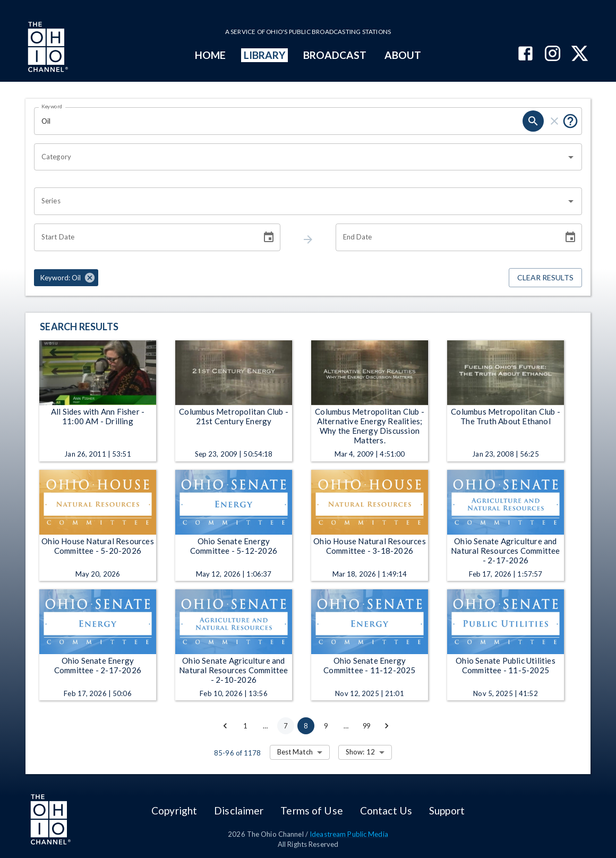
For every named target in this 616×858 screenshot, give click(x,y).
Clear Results (545, 278)
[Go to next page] (387, 726)
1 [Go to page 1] (245, 726)
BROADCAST (335, 55)
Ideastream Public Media (349, 834)
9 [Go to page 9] (326, 726)
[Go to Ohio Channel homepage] (47, 48)
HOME (210, 55)
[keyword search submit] (533, 121)
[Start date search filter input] (144, 237)
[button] (66, 278)
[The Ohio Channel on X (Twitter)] (580, 54)
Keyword (52, 106)
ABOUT (403, 55)
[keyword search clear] (554, 121)
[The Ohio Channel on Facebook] (525, 54)
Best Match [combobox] (295, 752)
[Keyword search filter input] (278, 121)
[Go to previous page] (225, 726)
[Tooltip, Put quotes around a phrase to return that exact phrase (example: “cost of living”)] (570, 121)
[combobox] (300, 157)
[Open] (571, 157)
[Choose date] (269, 237)
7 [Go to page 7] (286, 726)
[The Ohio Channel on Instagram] (553, 54)
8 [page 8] (306, 726)
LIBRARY (265, 55)
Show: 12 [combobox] (360, 752)
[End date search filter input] (446, 237)
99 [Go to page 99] (366, 726)
